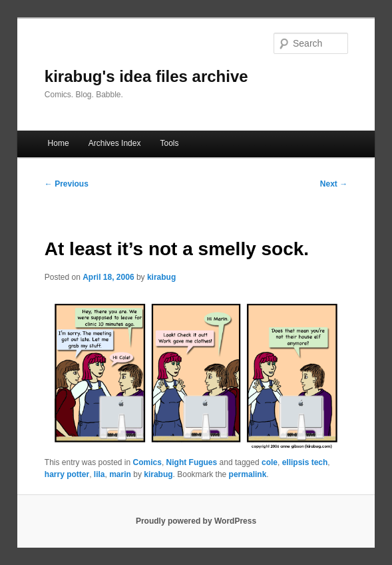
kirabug (161, 277)
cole (270, 462)
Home (59, 143)
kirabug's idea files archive (146, 76)
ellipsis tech (305, 462)
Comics (147, 462)
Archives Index (115, 143)
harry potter (67, 474)
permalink (248, 474)
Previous (67, 184)
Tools (170, 143)
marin (120, 474)
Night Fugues (192, 462)
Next (334, 184)
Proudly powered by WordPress (196, 521)
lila (99, 474)
